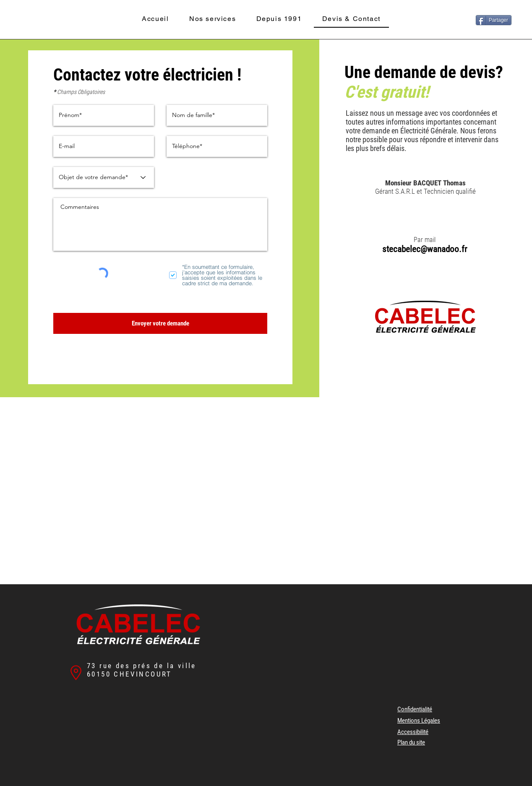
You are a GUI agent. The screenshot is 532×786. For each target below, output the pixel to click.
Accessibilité (413, 732)
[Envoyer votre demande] (160, 323)
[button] (213, 19)
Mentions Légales (419, 721)
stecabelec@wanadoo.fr (425, 249)
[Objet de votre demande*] (104, 177)
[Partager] (494, 20)
